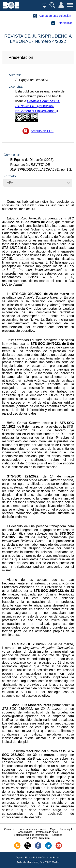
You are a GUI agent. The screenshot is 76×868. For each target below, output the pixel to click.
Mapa (53, 829)
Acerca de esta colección (55, 16)
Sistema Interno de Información (31, 835)
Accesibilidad (25, 832)
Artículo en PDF (42, 131)
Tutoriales (57, 835)
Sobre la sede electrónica (32, 829)
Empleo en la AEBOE (38, 838)
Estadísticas (65, 23)
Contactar (10, 829)
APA (10, 183)
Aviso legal (66, 829)
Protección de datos (47, 832)
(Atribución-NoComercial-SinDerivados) (38, 111)
